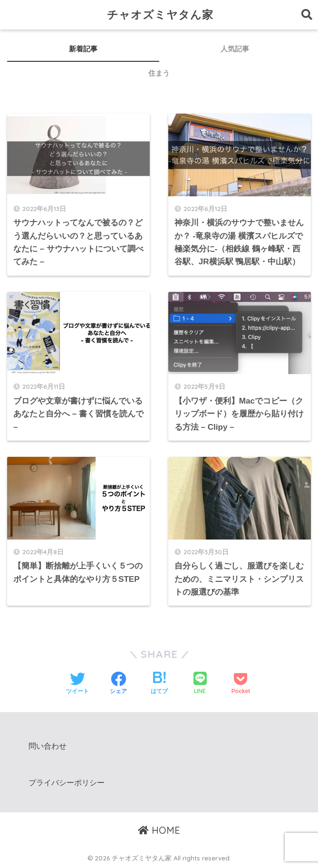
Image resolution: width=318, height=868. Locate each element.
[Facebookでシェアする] (118, 684)
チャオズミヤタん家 (160, 14)
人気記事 (235, 49)
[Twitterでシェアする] (77, 684)
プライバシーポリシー (67, 783)
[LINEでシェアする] (200, 684)
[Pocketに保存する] (241, 684)
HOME (159, 830)
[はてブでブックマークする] (159, 684)
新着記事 (83, 49)
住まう (159, 73)
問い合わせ (48, 746)
